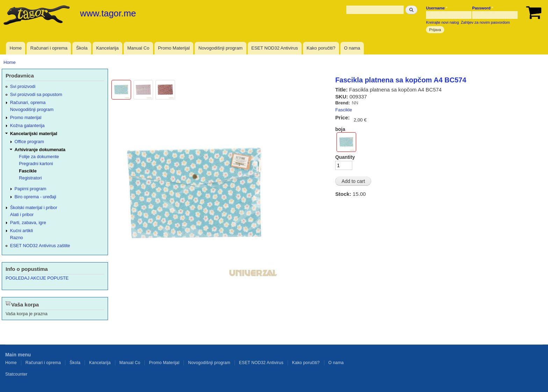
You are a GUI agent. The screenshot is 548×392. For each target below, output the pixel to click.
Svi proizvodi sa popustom (36, 94)
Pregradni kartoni (36, 164)
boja (340, 129)
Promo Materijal (174, 48)
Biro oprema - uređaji (35, 197)
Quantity (345, 157)
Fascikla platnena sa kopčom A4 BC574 (401, 80)
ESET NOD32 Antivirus (275, 48)
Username (437, 8)
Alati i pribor (22, 215)
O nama (352, 48)
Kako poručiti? (321, 48)
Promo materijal (26, 117)
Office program (29, 142)
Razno (17, 238)
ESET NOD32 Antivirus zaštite (40, 246)
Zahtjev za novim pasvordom (485, 22)
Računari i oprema (49, 48)
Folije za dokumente (39, 157)
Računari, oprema (28, 102)
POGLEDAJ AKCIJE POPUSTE (37, 278)
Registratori (30, 178)
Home (16, 48)
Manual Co (138, 48)
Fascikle (344, 110)
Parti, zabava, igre (28, 223)
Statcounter (16, 374)
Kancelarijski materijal (34, 134)
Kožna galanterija (27, 125)
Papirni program (31, 189)
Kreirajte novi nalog (442, 22)
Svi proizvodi (23, 86)
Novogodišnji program (221, 48)
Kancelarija (107, 48)
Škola (82, 48)
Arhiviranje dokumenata (40, 150)
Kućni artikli (21, 231)
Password (483, 8)
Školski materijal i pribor (34, 208)
